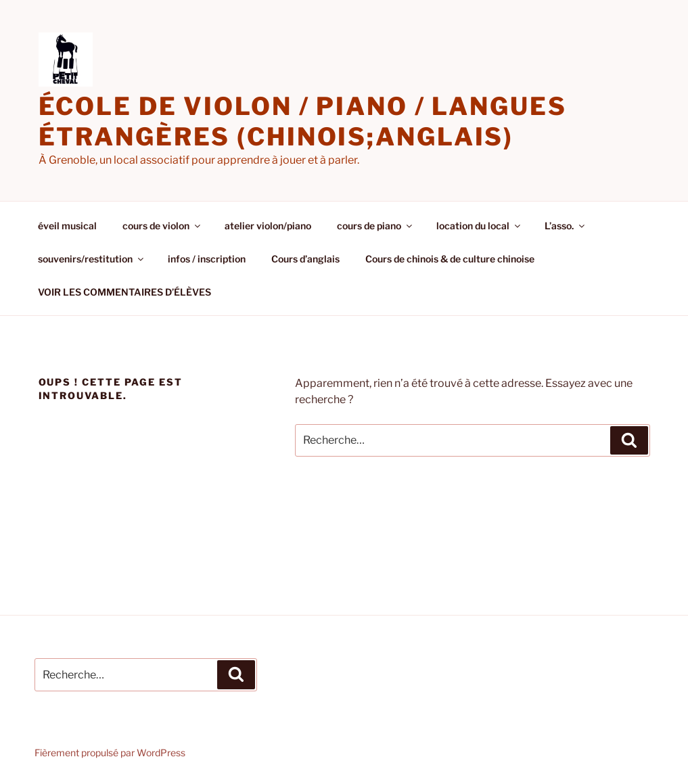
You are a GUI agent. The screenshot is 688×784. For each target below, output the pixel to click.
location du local (479, 226)
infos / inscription (207, 259)
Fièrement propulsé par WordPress (110, 753)
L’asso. (566, 226)
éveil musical (67, 226)
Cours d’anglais (305, 259)
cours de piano (375, 226)
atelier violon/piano (268, 226)
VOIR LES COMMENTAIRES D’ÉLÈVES (124, 292)
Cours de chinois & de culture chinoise (450, 259)
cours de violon (162, 226)
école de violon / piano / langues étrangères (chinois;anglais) (303, 121)
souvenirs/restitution (92, 259)
